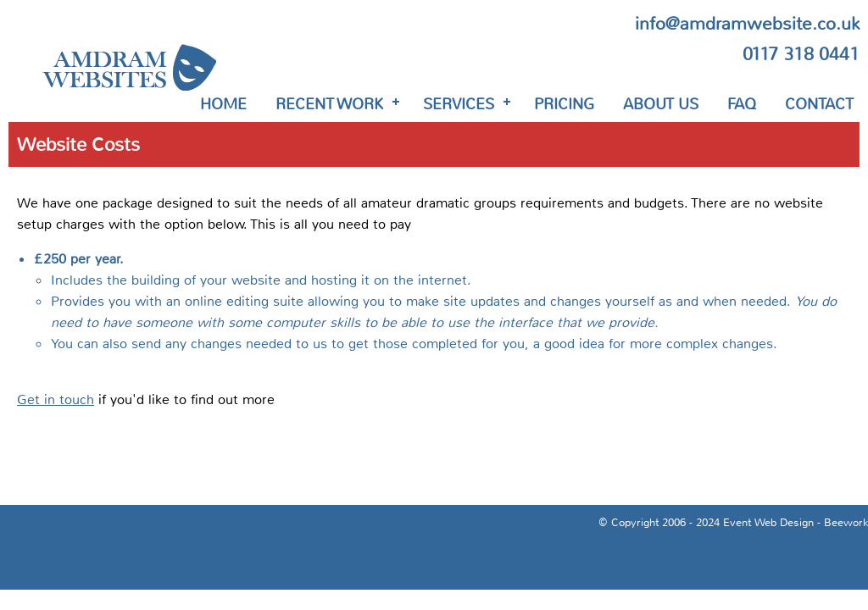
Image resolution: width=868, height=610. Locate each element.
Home (223, 104)
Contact (819, 104)
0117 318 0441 (801, 54)
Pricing (564, 104)
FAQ (742, 104)
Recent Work (329, 104)
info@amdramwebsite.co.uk (747, 24)
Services (459, 104)
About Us (661, 104)
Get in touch (56, 399)
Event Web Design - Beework (796, 523)
